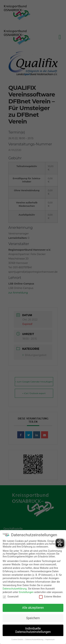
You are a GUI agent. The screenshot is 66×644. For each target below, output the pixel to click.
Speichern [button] (33, 617)
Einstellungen (26, 591)
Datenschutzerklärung (15, 588)
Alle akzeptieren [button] (33, 607)
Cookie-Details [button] (18, 639)
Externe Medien (50, 596)
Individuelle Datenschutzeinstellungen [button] (33, 630)
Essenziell (11, 596)
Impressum (50, 639)
